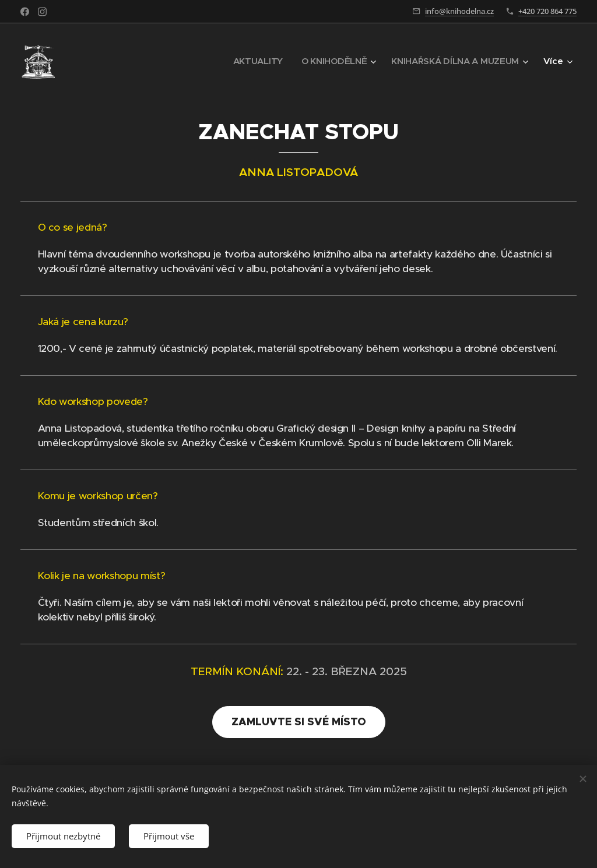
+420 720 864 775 (547, 11)
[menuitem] (254, 61)
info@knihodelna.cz (459, 11)
